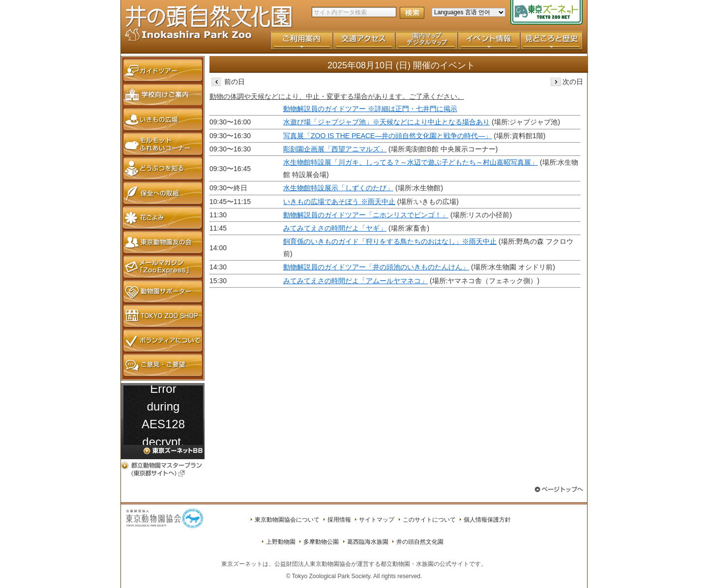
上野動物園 (281, 542)
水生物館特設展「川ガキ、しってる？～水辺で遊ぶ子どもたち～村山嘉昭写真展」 (411, 162)
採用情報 (339, 520)
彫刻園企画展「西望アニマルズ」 (335, 149)
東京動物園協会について (287, 520)
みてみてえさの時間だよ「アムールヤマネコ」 (355, 281)
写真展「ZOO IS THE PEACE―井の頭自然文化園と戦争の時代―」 (387, 136)
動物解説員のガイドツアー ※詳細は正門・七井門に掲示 (370, 109)
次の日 (566, 82)
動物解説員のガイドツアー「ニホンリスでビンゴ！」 (366, 215)
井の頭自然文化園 (420, 542)
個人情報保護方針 (487, 520)
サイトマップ (377, 520)
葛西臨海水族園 (368, 542)
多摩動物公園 (321, 542)
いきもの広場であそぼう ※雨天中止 (339, 202)
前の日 (227, 82)
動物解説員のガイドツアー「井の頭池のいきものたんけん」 (376, 267)
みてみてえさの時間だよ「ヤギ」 (335, 228)
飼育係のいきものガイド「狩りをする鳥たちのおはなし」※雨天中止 (390, 241)
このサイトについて (429, 520)
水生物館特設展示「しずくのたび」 (338, 188)
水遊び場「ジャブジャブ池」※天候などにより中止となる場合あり (386, 122)
